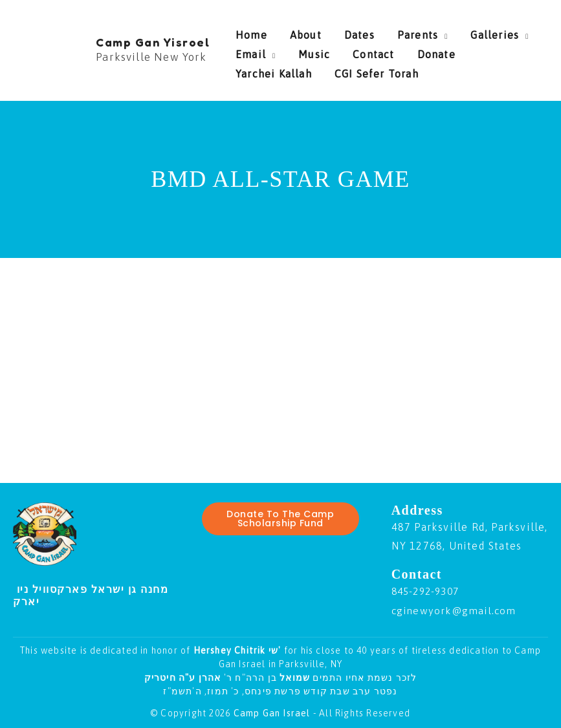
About (296, 32)
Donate (407, 51)
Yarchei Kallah (478, 51)
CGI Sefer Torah (278, 70)
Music (304, 51)
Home (251, 32)
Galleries (456, 32)
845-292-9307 (428, 591)
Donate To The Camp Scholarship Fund (280, 519)
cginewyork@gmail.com (456, 610)
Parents (389, 32)
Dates (340, 32)
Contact (354, 51)
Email (251, 51)
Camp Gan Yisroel (153, 42)
